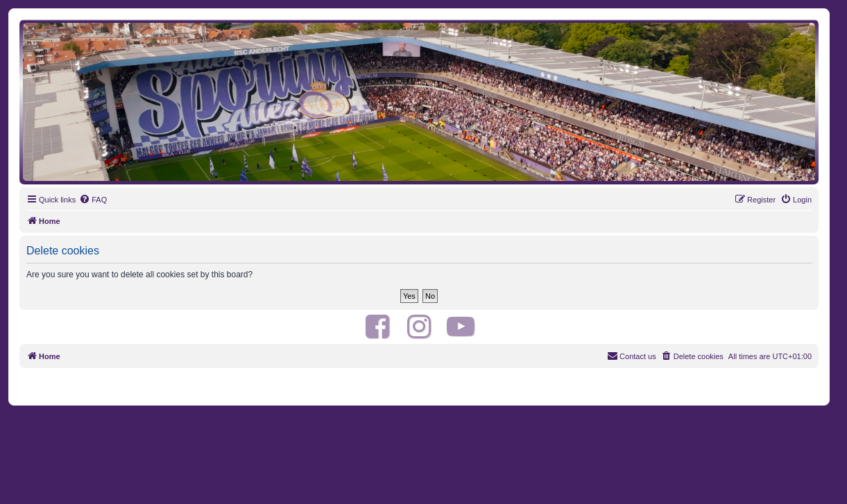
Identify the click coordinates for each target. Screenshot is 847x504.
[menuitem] (93, 200)
